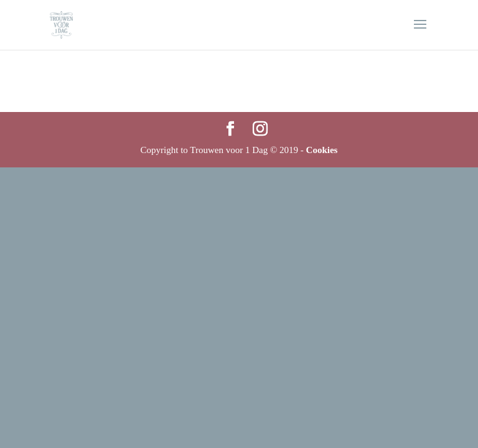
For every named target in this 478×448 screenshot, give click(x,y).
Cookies (322, 150)
